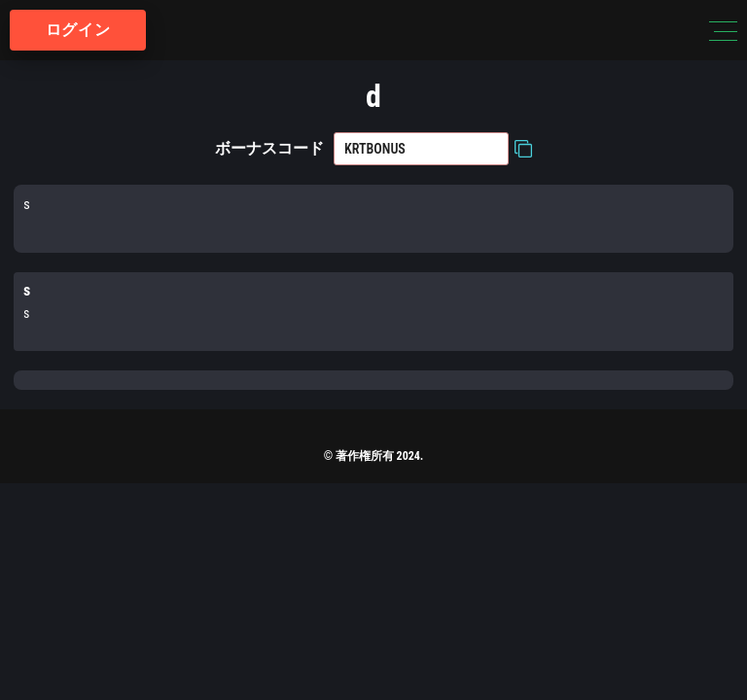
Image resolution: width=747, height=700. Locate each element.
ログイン (78, 30)
